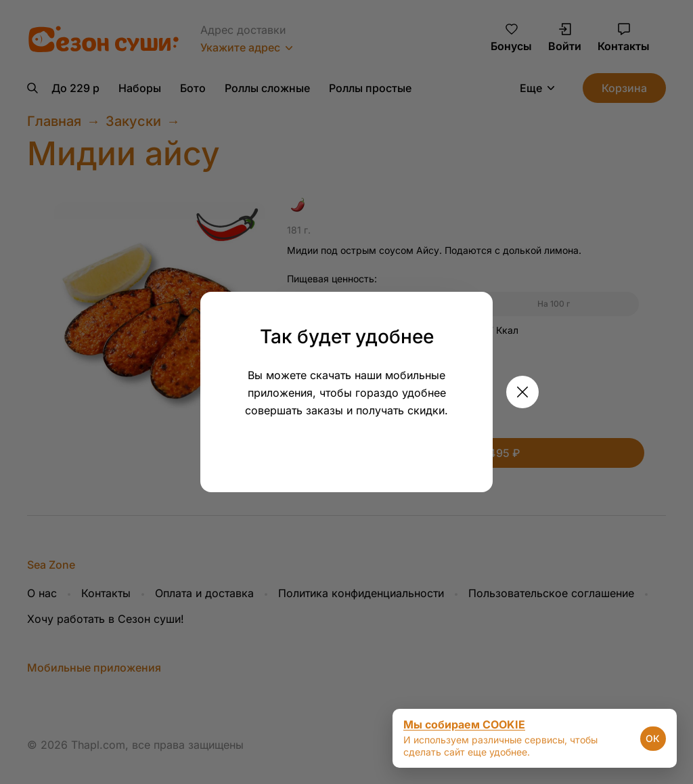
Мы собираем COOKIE (464, 724)
